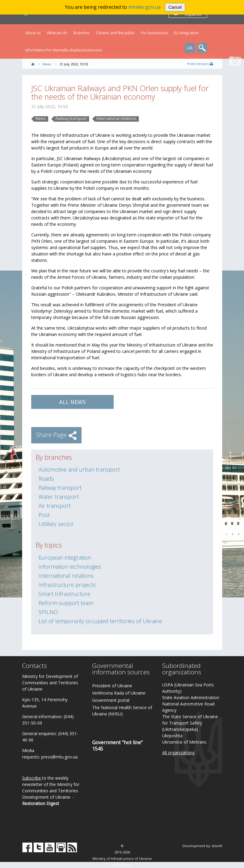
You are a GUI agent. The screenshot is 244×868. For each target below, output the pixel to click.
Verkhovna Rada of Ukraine (119, 693)
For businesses (154, 33)
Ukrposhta (172, 736)
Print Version (200, 64)
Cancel (175, 7)
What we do (57, 33)
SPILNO (48, 612)
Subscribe (32, 778)
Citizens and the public (115, 33)
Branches (82, 33)
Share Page (56, 435)
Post (44, 515)
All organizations (178, 753)
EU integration (186, 33)
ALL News (72, 402)
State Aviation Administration (191, 697)
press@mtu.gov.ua (59, 757)
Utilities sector (56, 524)
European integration (65, 557)
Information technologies (70, 567)
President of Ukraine (112, 686)
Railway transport (71, 119)
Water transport (59, 497)
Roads (46, 478)
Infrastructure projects (67, 585)
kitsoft (217, 846)
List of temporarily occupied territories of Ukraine (100, 621)
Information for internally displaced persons (64, 50)
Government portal (111, 700)
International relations (116, 119)
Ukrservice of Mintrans (184, 742)
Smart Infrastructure (64, 594)
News (47, 64)
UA (190, 48)
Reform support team (66, 603)
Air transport (55, 506)
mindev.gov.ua (144, 7)
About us (33, 33)
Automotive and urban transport (79, 469)
